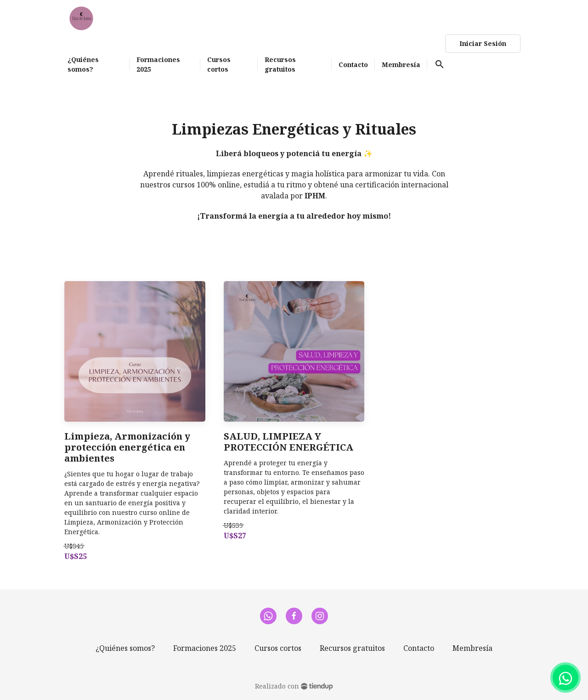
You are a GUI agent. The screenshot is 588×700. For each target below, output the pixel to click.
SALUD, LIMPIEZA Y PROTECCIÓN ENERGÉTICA (288, 442)
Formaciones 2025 (205, 648)
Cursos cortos (278, 648)
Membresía (472, 648)
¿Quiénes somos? (125, 648)
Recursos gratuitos (352, 648)
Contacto (419, 648)
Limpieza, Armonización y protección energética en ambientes (127, 447)
